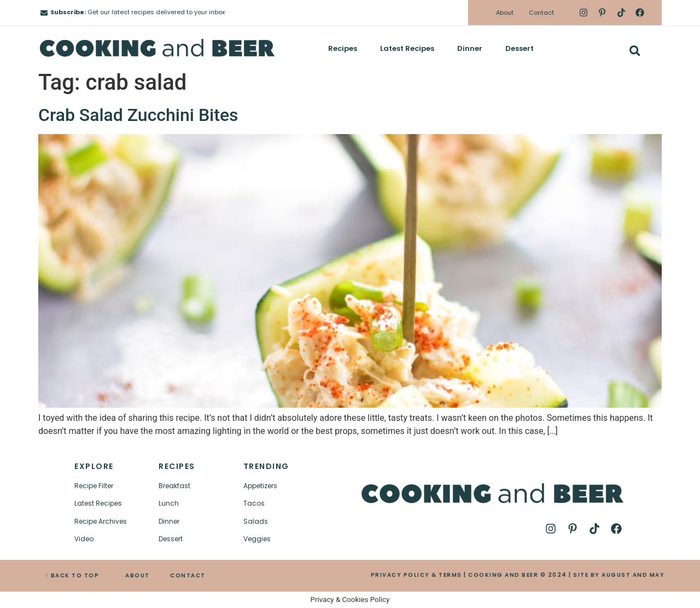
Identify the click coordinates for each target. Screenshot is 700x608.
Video (84, 539)
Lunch (169, 503)
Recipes (343, 48)
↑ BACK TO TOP (72, 575)
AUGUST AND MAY (633, 575)
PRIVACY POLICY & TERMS (416, 575)
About (505, 13)
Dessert (520, 48)
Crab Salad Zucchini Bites (138, 115)
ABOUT (138, 575)
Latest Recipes (407, 48)
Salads (256, 521)
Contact (541, 13)
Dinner (470, 48)
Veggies (257, 539)
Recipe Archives (101, 521)
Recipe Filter (94, 486)
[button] (635, 51)
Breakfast (174, 486)
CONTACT (188, 575)
